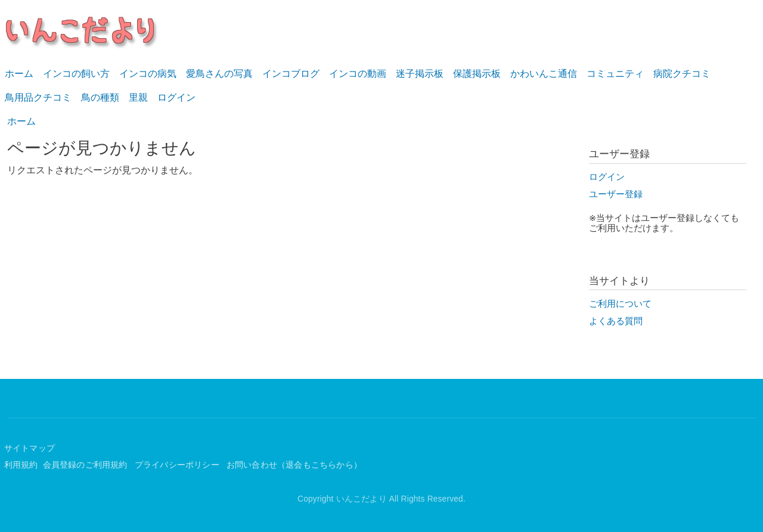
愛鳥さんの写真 (219, 74)
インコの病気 (148, 74)
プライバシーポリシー (178, 465)
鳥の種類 (100, 97)
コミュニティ (615, 74)
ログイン (176, 97)
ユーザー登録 (616, 194)
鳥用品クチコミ (38, 97)
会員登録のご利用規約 (86, 465)
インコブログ (291, 74)
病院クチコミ (682, 74)
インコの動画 (358, 74)
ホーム (19, 74)
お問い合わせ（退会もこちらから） (294, 465)
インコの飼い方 (76, 74)
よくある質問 (616, 321)
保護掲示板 (477, 74)
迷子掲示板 (420, 74)
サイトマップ (30, 448)
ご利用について (620, 304)
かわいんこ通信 (544, 74)
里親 (138, 97)
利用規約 (21, 465)
